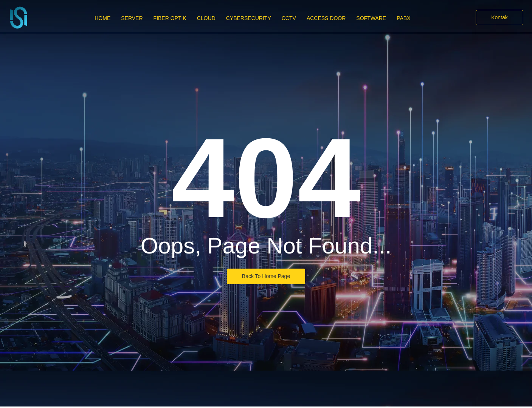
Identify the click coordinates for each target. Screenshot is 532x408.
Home (102, 18)
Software (371, 18)
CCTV (289, 18)
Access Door (326, 18)
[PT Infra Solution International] (19, 17)
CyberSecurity (249, 18)
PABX (403, 18)
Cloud (206, 18)
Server (132, 18)
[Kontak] (499, 18)
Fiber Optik (170, 18)
